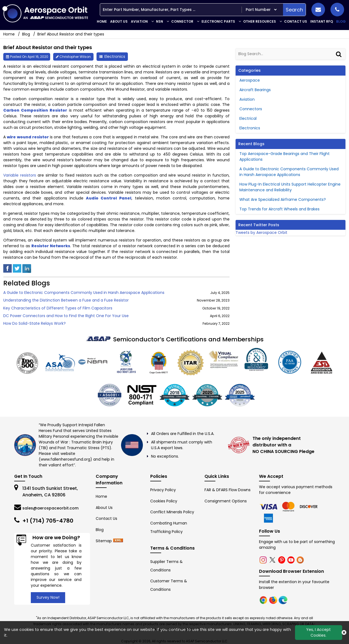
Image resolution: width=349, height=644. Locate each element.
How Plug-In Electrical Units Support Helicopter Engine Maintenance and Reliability (290, 187)
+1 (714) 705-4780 (48, 521)
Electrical (248, 118)
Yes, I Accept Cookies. (318, 632)
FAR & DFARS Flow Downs (228, 490)
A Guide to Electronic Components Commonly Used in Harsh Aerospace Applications (84, 293)
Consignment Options (226, 501)
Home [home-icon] (10, 34)
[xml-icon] (118, 541)
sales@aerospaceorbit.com (50, 508)
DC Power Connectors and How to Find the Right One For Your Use (66, 316)
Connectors (251, 109)
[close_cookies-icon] (344, 633)
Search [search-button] (294, 10)
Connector (182, 21)
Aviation (139, 21)
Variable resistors (20, 175)
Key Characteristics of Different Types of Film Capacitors (58, 308)
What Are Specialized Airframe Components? (283, 199)
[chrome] (269, 507)
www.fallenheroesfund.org (65, 459)
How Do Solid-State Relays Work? (34, 324)
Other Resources (260, 21)
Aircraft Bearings (255, 90)
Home (102, 21)
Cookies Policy (164, 501)
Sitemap (104, 541)
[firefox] (289, 507)
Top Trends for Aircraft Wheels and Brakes (279, 209)
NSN (160, 21)
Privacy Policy (163, 490)
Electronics (115, 56)
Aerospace (250, 80)
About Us (119, 21)
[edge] (309, 507)
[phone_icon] (337, 10)
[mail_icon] (318, 10)
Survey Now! (48, 597)
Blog (341, 21)
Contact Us (296, 21)
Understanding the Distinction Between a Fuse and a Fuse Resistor (66, 300)
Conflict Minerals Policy (172, 512)
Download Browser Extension (291, 571)
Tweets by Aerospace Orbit (261, 232)
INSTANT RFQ (322, 21)
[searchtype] (261, 10)
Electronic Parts (218, 21)
